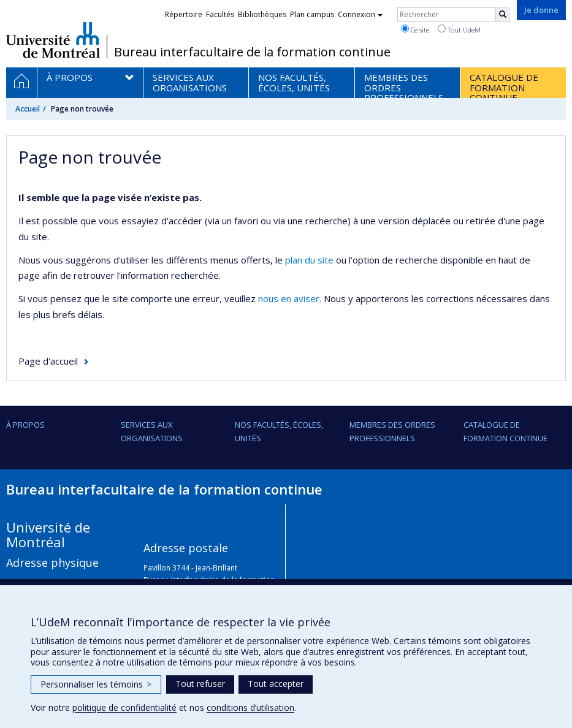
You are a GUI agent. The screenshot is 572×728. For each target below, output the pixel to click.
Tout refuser (200, 684)
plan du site (309, 260)
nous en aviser (289, 298)
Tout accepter (276, 684)
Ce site (415, 29)
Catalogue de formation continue (505, 431)
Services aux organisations (152, 431)
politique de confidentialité (124, 707)
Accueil (28, 109)
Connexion (360, 14)
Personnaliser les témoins (96, 684)
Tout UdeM (459, 29)
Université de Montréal (53, 40)
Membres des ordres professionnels (392, 431)
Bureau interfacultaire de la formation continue (252, 52)
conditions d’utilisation (250, 707)
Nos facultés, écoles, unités (279, 431)
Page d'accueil (48, 361)
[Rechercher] (503, 15)
